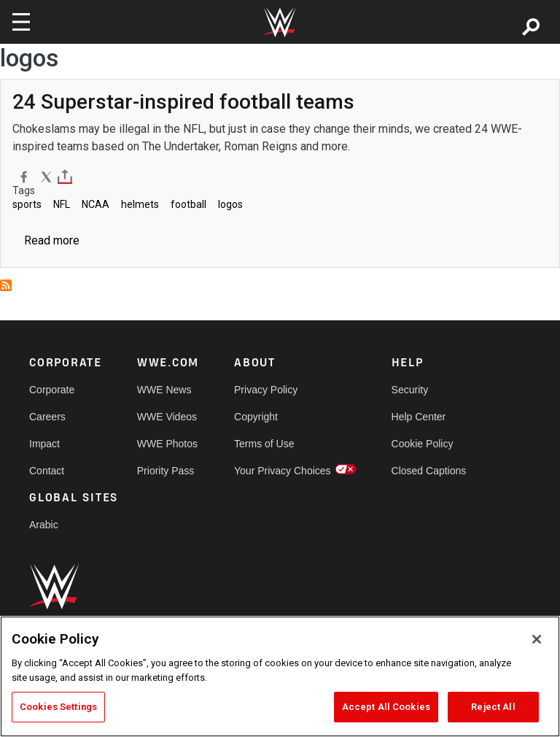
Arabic (44, 525)
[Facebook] (24, 177)
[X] (46, 177)
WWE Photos (167, 444)
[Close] (537, 639)
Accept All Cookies (386, 707)
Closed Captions (429, 471)
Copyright (256, 417)
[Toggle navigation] (21, 22)
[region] (280, 676)
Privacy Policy (266, 390)
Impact (44, 444)
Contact (47, 471)
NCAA (96, 204)
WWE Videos (167, 417)
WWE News (164, 390)
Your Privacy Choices (283, 471)
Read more (52, 240)
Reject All (493, 707)
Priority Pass (166, 471)
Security (410, 390)
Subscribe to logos (6, 285)
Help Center (419, 417)
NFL (62, 204)
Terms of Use (264, 444)
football (188, 204)
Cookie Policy (423, 444)
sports (27, 204)
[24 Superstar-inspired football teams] (183, 102)
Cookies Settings (58, 707)
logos (230, 204)
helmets (140, 204)
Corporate (52, 390)
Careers (47, 417)
